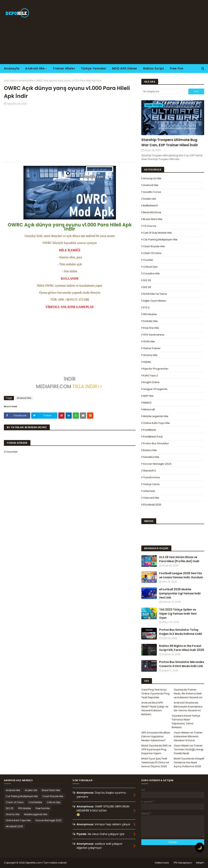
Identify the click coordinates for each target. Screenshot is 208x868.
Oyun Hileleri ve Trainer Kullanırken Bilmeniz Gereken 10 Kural (188, 736)
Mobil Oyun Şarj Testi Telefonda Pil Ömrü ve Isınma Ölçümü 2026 (155, 762)
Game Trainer (152, 348)
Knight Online (151, 382)
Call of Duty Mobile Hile (157, 233)
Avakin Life (150, 199)
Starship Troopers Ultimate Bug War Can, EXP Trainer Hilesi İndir (170, 142)
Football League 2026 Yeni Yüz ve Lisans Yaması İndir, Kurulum (181, 575)
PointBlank (150, 430)
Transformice (151, 477)
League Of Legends (155, 389)
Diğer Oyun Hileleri (155, 301)
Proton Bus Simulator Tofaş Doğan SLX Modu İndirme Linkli (181, 632)
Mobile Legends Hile (156, 416)
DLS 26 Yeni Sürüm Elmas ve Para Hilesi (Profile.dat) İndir (179, 559)
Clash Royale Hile (154, 246)
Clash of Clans (152, 253)
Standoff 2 (149, 471)
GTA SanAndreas (154, 335)
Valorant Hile (151, 498)
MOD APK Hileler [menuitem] (125, 68)
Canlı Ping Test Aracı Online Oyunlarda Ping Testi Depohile (155, 694)
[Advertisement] (134, 32)
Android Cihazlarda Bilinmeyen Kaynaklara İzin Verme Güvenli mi (188, 707)
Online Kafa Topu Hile (156, 423)
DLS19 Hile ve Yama (155, 294)
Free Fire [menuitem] (176, 68)
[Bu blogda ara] (165, 91)
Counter (148, 260)
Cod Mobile (35, 802)
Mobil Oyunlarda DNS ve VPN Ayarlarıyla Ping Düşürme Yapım (156, 749)
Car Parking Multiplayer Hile (160, 240)
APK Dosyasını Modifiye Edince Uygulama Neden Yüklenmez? (156, 736)
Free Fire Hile (151, 328)
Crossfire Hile (151, 274)
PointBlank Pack (153, 437)
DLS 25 (147, 280)
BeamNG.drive (152, 212)
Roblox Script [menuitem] (154, 68)
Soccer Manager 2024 (157, 464)
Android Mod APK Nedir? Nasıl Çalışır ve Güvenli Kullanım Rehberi (155, 708)
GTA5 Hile (149, 341)
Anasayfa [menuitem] (12, 68)
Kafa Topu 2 (151, 375)
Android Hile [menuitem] (35, 68)
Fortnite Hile (150, 321)
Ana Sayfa (10, 80)
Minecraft (149, 409)
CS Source (150, 226)
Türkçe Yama (151, 484)
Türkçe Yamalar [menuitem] (94, 68)
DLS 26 (147, 287)
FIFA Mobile (150, 314)
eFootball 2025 (152, 505)
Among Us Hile (152, 178)
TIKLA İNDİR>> (88, 387)
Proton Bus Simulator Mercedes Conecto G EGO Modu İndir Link (182, 664)
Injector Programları (156, 369)
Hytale (147, 362)
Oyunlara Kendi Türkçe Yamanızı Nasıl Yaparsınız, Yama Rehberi (186, 721)
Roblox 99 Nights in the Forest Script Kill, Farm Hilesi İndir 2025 (182, 648)
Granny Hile (150, 355)
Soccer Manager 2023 (48, 820)
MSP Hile (148, 396)
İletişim (200, 863)
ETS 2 (146, 307)
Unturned (149, 491)
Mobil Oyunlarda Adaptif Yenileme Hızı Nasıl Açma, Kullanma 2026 (189, 762)
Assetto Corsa (152, 192)
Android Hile (26, 80)
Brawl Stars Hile (153, 219)
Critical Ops (150, 267)
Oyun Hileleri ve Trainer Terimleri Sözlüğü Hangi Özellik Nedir (189, 749)
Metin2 (147, 403)
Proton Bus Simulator (156, 443)
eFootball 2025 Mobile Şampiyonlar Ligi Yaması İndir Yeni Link (180, 593)
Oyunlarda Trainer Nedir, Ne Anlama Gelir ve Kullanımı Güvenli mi (188, 694)
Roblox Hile (150, 450)
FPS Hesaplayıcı (183, 863)
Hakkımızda (162, 863)
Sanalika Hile (151, 457)
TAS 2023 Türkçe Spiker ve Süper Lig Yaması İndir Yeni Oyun (178, 614)
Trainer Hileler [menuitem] (64, 68)
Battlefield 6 (150, 206)
